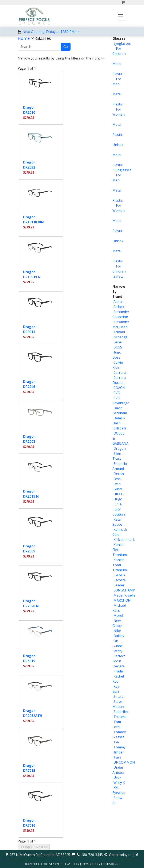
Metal (117, 64)
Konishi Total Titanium (120, 565)
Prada (118, 671)
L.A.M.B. (119, 575)
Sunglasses (122, 170)
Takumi (119, 717)
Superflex (121, 712)
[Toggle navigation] (122, 16)
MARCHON (122, 600)
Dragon (120, 448)
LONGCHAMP (124, 590)
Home (24, 38)
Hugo (118, 499)
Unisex (118, 145)
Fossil (118, 479)
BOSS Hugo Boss (117, 352)
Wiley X (119, 783)
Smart (118, 697)
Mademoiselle (124, 595)
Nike (117, 631)
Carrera (120, 373)
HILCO (119, 494)
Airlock (119, 307)
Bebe (118, 342)
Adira (118, 302)
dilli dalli (120, 428)
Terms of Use (111, 864)
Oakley (119, 636)
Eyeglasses (122, 43)
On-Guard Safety (117, 646)
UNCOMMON (124, 762)
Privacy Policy (91, 864)
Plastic (117, 74)
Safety (118, 276)
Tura (117, 757)
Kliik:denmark (124, 540)
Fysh (117, 484)
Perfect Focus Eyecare (119, 661)
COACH (119, 388)
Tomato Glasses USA (119, 737)
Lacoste (120, 580)
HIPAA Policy (71, 864)
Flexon (119, 474)
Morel (118, 616)
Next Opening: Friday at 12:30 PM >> (51, 32)
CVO (117, 393)
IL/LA (118, 504)
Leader (119, 585)
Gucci (118, 489)
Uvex (117, 778)
